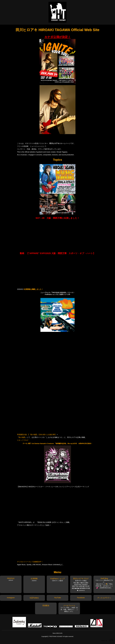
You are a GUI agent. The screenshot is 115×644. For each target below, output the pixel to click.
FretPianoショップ (57, 579)
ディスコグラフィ (104, 598)
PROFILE (11, 578)
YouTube (57, 598)
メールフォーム (69, 606)
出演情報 (34, 579)
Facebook (81, 598)
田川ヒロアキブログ (81, 579)
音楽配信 (46, 606)
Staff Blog (104, 578)
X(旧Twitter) (34, 598)
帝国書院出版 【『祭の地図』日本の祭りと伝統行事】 (37, 435)
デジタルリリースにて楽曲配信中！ (30, 562)
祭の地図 (22, 437)
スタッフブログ (23, 440)
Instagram (11, 598)
